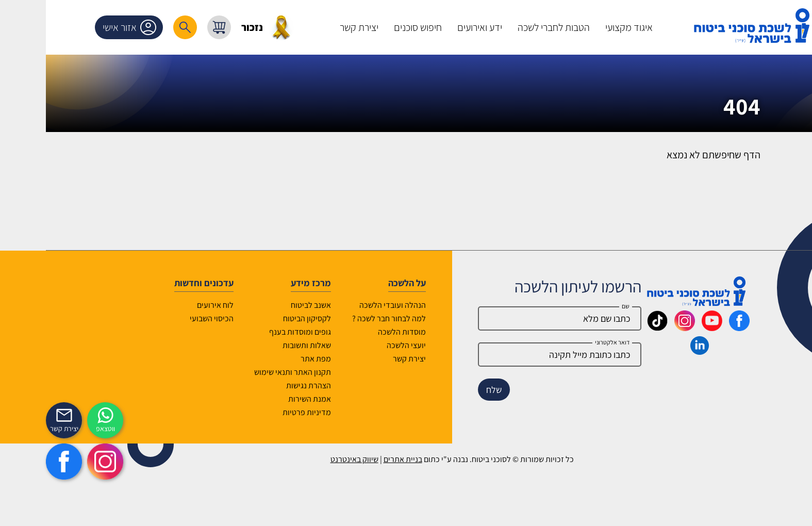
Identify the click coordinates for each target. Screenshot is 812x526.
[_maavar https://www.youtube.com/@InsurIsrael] (666, 327)
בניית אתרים (357, 459)
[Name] (514, 318)
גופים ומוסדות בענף (254, 332)
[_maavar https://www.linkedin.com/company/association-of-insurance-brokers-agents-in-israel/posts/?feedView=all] (654, 351)
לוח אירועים (169, 305)
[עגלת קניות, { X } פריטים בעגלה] (173, 27)
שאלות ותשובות (261, 345)
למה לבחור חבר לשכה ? (343, 318)
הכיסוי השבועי (166, 318)
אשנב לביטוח (265, 305)
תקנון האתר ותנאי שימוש (247, 372)
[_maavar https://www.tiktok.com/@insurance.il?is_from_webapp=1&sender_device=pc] (611, 327)
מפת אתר (270, 359)
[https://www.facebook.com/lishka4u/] (18, 462)
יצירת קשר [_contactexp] (18, 429)
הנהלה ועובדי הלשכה (347, 305)
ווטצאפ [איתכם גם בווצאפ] (60, 429)
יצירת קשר (363, 359)
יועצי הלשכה (360, 345)
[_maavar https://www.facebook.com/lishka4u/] (693, 327)
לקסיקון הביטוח (261, 318)
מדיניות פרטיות (261, 412)
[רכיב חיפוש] (139, 27)
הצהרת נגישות (263, 385)
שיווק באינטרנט (309, 459)
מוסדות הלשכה (356, 332)
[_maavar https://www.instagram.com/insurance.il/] (639, 327)
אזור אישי (86, 27)
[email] (514, 355)
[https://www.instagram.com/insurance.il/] (59, 462)
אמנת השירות (264, 399)
